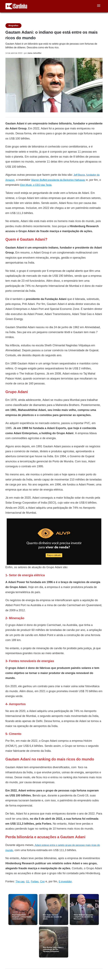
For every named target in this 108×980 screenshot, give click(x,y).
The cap (20, 882)
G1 (28, 882)
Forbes (35, 882)
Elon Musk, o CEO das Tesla (36, 185)
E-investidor (65, 882)
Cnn (42, 882)
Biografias (14, 25)
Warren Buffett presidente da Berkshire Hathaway (58, 180)
